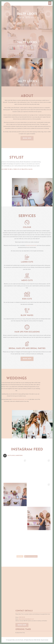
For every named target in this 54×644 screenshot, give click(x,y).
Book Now (27, 139)
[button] (50, 3)
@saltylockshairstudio (31, 247)
